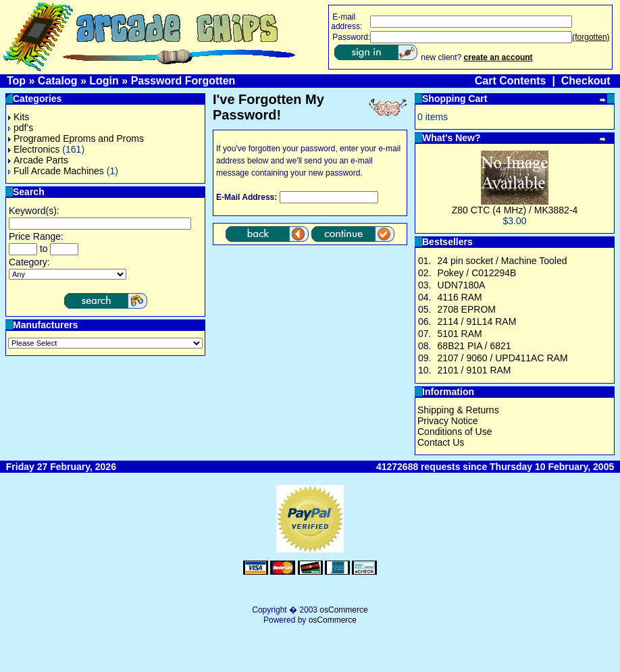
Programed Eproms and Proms (76, 138)
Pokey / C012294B (477, 273)
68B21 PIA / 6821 (474, 346)
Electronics (34, 149)
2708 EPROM (467, 309)
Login (104, 81)
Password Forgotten (183, 81)
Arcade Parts (38, 160)
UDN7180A (462, 285)
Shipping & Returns (458, 410)
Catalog (58, 81)
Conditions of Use (455, 432)
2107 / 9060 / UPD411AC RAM (503, 358)
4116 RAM (460, 297)
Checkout (586, 81)
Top (16, 81)
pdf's (21, 128)
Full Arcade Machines (56, 171)
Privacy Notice (447, 421)
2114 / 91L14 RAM (477, 321)
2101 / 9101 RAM (474, 370)
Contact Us (441, 442)
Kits (19, 117)
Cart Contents (511, 81)
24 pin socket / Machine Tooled (502, 261)
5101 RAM (460, 334)
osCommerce (343, 610)
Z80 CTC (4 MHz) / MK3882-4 (515, 210)
